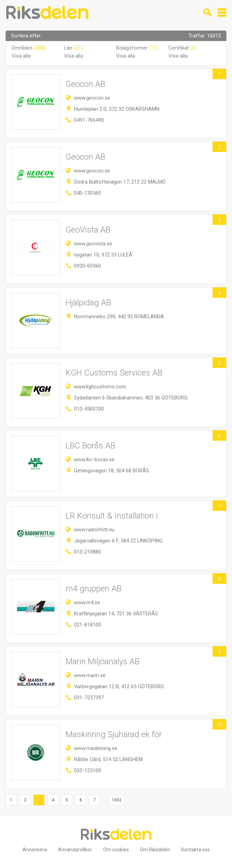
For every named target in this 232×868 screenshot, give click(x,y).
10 (219, 725)
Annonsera (35, 850)
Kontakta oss (196, 850)
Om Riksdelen (155, 850)
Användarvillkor (75, 850)
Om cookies (116, 850)
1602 (117, 800)
